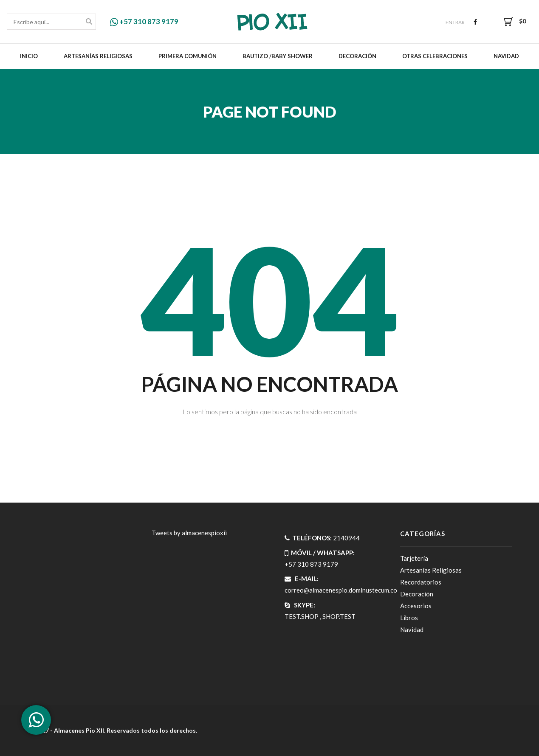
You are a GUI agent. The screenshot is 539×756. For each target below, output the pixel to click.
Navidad (506, 56)
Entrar (455, 22)
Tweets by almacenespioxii (189, 533)
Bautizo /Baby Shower (278, 56)
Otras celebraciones (435, 56)
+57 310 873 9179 (144, 21)
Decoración (357, 56)
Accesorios (416, 606)
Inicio (29, 56)
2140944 (346, 538)
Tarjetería (414, 558)
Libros (409, 618)
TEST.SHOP (302, 616)
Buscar (89, 22)
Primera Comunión (188, 56)
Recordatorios (421, 582)
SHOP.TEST (339, 616)
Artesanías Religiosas (98, 56)
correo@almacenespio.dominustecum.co (341, 590)
